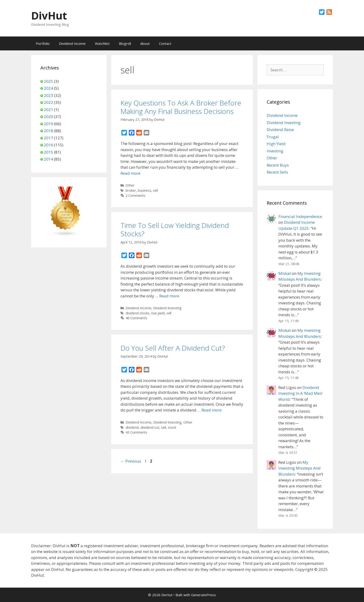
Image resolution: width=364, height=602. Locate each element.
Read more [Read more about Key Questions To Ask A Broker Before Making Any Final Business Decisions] (130, 173)
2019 (49, 124)
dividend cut (150, 427)
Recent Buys (278, 165)
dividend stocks (138, 313)
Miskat (285, 273)
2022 (49, 102)
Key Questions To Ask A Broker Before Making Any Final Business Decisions (181, 107)
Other (130, 185)
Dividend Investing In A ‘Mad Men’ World (301, 393)
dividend (132, 427)
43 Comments (136, 432)
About (145, 43)
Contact (165, 43)
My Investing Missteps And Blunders (299, 468)
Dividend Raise (280, 130)
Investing (275, 151)
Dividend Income (72, 43)
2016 (49, 145)
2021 (49, 110)
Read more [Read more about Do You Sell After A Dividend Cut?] (211, 410)
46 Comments (136, 318)
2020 (49, 117)
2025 (49, 81)
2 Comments (135, 196)
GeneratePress (203, 595)
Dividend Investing (167, 308)
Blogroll (125, 43)
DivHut (49, 15)
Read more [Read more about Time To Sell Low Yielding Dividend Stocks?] (169, 296)
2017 (49, 138)
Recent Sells (277, 172)
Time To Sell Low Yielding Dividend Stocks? (175, 229)
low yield (158, 313)
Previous (131, 461)
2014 (49, 159)
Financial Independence (300, 216)
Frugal (273, 137)
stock (172, 427)
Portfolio (43, 43)
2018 (49, 131)
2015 (49, 152)
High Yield (276, 144)
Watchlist (102, 43)
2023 (49, 95)
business (145, 190)
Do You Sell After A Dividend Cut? (173, 348)
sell (155, 190)
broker (131, 190)
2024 (49, 88)
